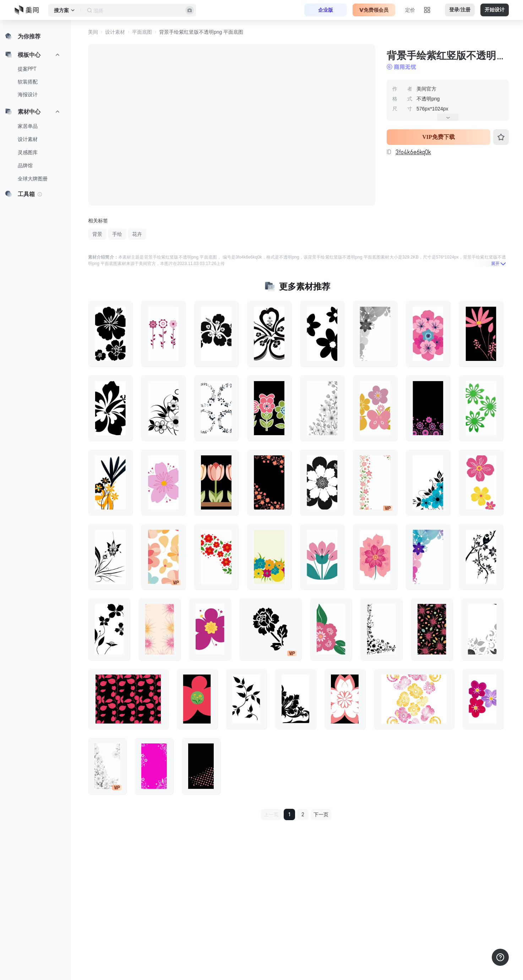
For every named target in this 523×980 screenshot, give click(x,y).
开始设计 (495, 10)
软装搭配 (28, 82)
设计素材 (28, 139)
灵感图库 (28, 152)
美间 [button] (93, 32)
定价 (410, 10)
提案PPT (27, 69)
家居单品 (28, 126)
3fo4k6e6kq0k (413, 152)
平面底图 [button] (142, 32)
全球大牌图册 (33, 179)
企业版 (326, 10)
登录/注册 (460, 10)
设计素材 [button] (115, 32)
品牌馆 (25, 166)
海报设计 (28, 94)
